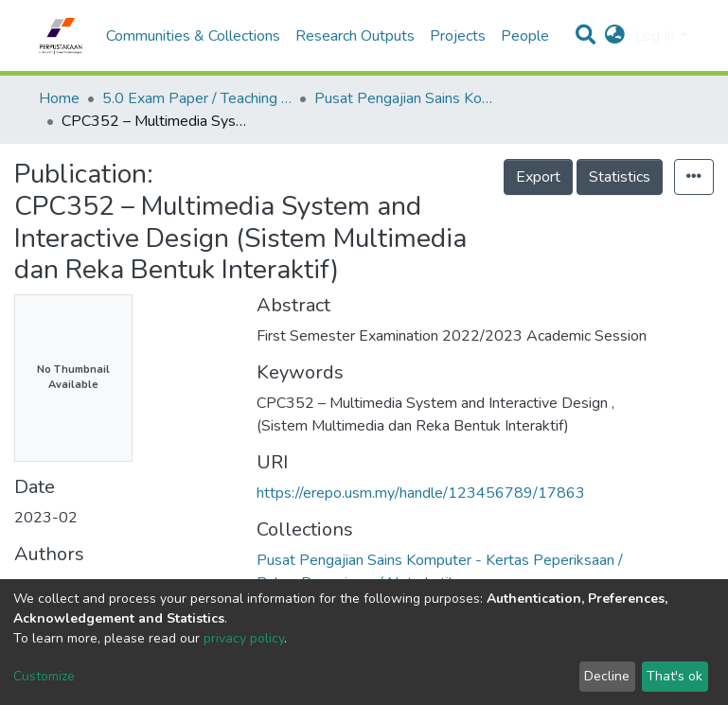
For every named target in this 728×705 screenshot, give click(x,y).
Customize (44, 676)
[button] (615, 36)
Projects (458, 36)
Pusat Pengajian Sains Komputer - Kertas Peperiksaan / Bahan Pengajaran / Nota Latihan (409, 98)
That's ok (675, 676)
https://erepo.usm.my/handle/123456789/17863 (421, 493)
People (525, 36)
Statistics (620, 177)
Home (59, 98)
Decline (607, 676)
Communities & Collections (193, 36)
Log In (655, 36)
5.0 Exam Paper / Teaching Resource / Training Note (197, 98)
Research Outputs (355, 36)
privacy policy (244, 638)
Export (538, 177)
